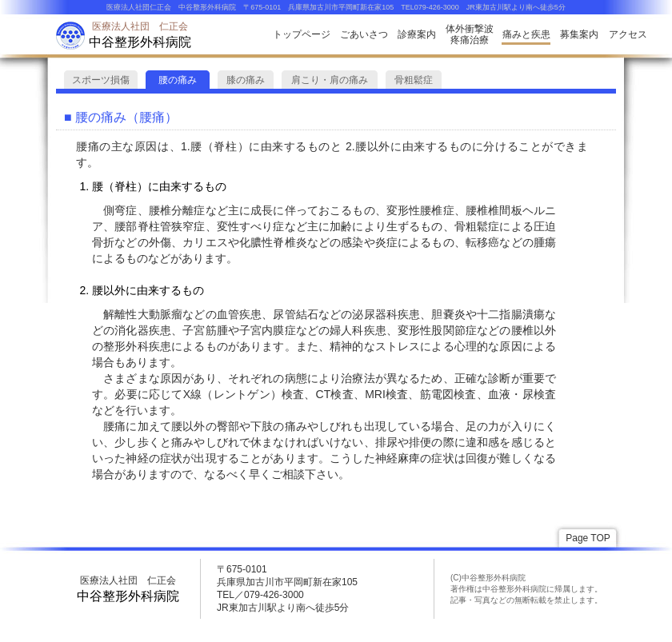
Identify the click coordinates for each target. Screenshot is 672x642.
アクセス (628, 34)
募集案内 (579, 34)
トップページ (302, 34)
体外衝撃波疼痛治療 (470, 34)
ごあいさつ (364, 34)
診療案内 (417, 34)
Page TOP (588, 538)
